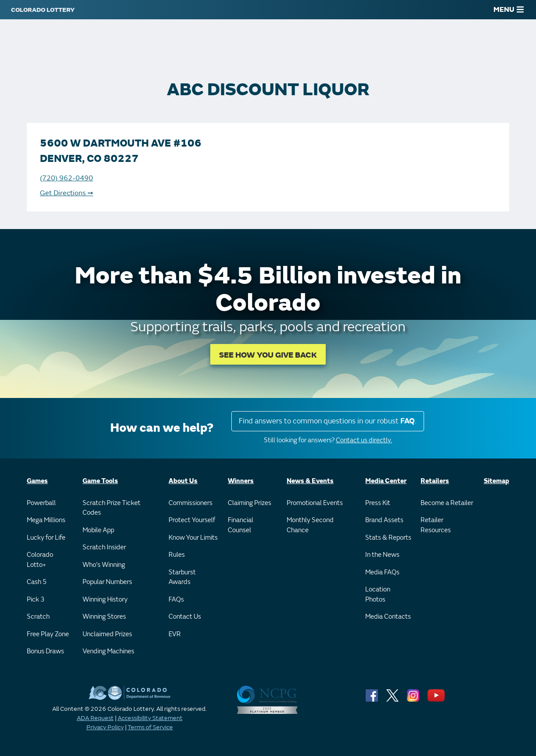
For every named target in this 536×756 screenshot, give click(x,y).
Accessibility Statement (150, 718)
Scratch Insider (104, 547)
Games (37, 481)
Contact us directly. (364, 440)
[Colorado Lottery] (43, 10)
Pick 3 (36, 600)
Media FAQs (382, 572)
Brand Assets (384, 520)
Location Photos (378, 595)
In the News (382, 555)
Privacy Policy (105, 727)
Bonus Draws (45, 651)
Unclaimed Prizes (107, 634)
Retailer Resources (436, 525)
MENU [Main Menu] (509, 10)
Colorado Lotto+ (40, 560)
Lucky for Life (46, 538)
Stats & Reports (388, 538)
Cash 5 (37, 582)
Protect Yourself (192, 520)
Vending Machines (108, 651)
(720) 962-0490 (67, 178)
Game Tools (100, 481)
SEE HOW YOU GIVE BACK (268, 355)
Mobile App (98, 530)
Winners (241, 481)
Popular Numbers (107, 582)
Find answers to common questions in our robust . (328, 421)
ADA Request (95, 718)
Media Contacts (388, 617)
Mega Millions (46, 520)
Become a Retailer (447, 503)
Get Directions (67, 193)
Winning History (105, 600)
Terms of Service (150, 727)
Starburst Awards (182, 577)
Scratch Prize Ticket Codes (112, 508)
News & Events (310, 481)
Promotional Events (315, 503)
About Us (183, 481)
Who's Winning (104, 565)
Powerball (41, 503)
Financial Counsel (241, 525)
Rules (177, 555)
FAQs (176, 600)
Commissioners (191, 503)
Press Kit (378, 503)
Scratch (38, 617)
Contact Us (185, 617)
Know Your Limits (193, 538)
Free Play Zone (48, 634)
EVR (175, 634)
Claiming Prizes (250, 503)
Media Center (386, 481)
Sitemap (496, 481)
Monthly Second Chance (310, 525)
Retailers (435, 481)
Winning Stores (104, 617)
